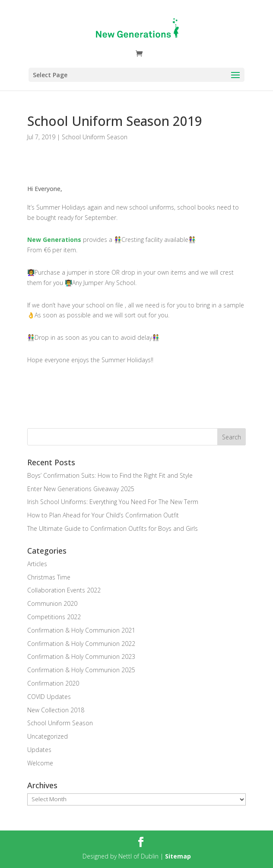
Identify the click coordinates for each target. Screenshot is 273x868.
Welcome (40, 763)
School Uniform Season (95, 137)
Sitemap (178, 856)
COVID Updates (49, 697)
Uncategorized (48, 736)
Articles (37, 564)
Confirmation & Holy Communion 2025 (81, 670)
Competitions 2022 (54, 617)
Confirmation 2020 (53, 683)
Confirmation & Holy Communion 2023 (81, 656)
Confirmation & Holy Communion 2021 (81, 630)
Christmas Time (49, 577)
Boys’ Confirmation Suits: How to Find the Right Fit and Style (110, 475)
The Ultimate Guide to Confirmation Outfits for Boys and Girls (113, 528)
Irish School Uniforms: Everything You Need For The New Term (113, 502)
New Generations (54, 240)
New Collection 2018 (56, 710)
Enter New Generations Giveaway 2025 (81, 489)
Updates (39, 750)
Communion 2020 (52, 603)
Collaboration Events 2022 (64, 590)
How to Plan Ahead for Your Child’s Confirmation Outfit (103, 515)
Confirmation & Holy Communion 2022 (81, 644)
